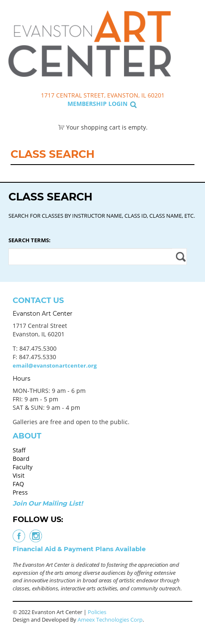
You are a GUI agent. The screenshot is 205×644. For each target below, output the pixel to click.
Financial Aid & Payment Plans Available (79, 549)
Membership (87, 104)
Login (118, 104)
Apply (179, 257)
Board (21, 459)
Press (20, 492)
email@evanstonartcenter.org (55, 365)
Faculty (23, 467)
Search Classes (190, 47)
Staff (19, 450)
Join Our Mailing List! (48, 503)
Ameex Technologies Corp (110, 620)
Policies (97, 612)
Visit (19, 475)
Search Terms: (30, 240)
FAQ (18, 484)
